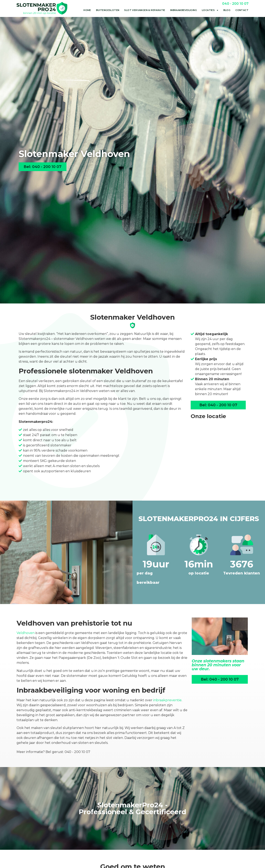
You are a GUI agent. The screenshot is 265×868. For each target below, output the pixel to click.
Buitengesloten (108, 10)
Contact (242, 10)
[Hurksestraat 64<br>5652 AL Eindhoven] (218, 454)
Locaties (210, 10)
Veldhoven (26, 633)
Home (87, 10)
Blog (227, 10)
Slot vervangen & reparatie (145, 10)
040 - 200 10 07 (235, 4)
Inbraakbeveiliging (184, 10)
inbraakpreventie (167, 700)
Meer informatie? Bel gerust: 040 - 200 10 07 (53, 752)
